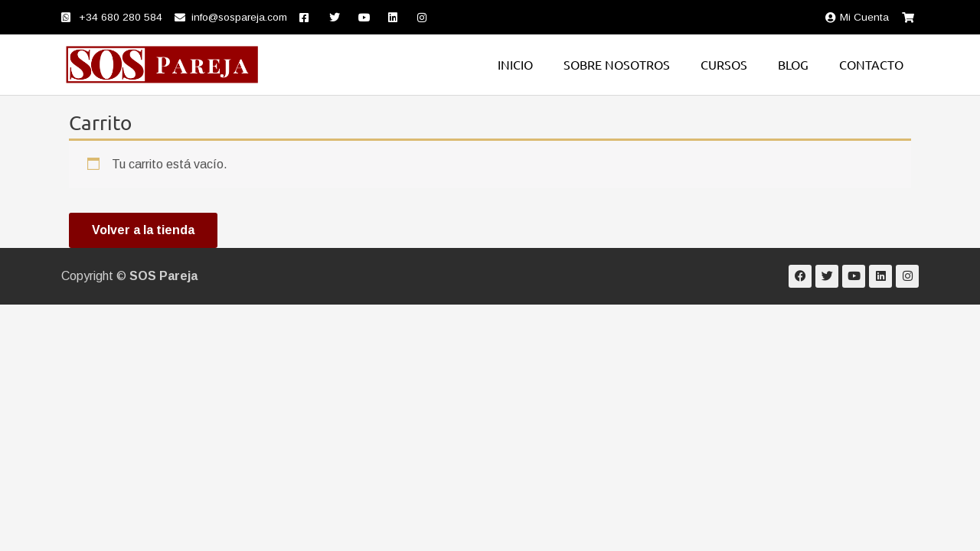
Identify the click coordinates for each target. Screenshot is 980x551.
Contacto (871, 64)
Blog (793, 64)
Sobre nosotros (617, 64)
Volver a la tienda (143, 230)
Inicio (515, 64)
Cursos (724, 64)
